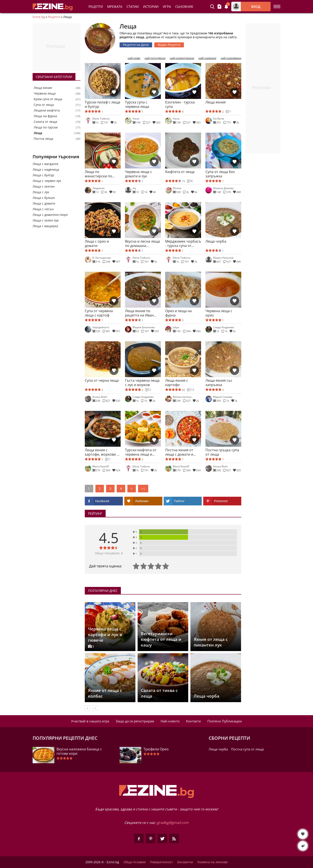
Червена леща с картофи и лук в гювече (105, 635)
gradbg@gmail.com (173, 823)
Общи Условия (135, 862)
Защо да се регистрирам (135, 721)
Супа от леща (44, 105)
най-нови (134, 58)
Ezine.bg (39, 17)
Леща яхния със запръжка (219, 383)
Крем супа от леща (48, 99)
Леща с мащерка (45, 226)
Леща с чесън (43, 209)
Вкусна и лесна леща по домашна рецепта (142, 243)
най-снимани (207, 58)
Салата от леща (45, 122)
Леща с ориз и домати (97, 243)
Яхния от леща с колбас (105, 693)
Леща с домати (44, 203)
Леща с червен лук (47, 181)
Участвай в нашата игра (90, 721)
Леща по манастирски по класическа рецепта (102, 174)
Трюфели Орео (156, 749)
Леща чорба (216, 241)
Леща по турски (46, 127)
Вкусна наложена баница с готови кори (79, 751)
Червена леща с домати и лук (138, 174)
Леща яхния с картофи (177, 383)
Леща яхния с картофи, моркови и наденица (102, 452)
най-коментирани (182, 58)
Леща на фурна (45, 116)
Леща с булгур (43, 175)
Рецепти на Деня (136, 45)
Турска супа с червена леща (137, 104)
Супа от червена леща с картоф (99, 313)
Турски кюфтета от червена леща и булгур (141, 452)
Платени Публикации (225, 721)
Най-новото (170, 721)
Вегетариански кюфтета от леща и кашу (161, 639)
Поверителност (161, 862)
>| (143, 488)
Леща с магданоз (45, 164)
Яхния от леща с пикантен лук (211, 642)
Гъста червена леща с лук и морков (142, 383)
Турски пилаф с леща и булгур (102, 104)
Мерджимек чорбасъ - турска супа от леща (183, 243)
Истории (151, 7)
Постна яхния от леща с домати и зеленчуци (179, 452)
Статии (133, 7)
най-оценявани (231, 58)
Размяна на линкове (213, 862)
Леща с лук (41, 192)
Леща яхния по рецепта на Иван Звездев (139, 313)
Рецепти (96, 7)
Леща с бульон (44, 198)
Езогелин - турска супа (180, 104)
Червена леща (45, 93)
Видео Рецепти (169, 45)
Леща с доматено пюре (50, 215)
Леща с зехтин (44, 186)
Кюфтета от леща (180, 172)
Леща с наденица (46, 169)
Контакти (193, 721)
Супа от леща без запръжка (220, 174)
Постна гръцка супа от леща (222, 452)
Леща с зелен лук (46, 220)
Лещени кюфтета (47, 110)
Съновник (184, 7)
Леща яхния (43, 88)
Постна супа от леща (247, 749)
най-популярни (155, 58)
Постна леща (43, 139)
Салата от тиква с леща (159, 693)
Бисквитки (185, 862)
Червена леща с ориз (219, 313)
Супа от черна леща (102, 381)
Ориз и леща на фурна (178, 313)
